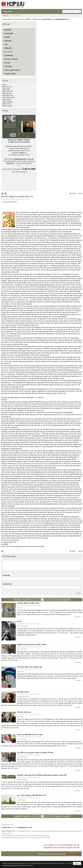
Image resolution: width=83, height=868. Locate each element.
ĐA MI (4, 85)
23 (39, 600)
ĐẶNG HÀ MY (7, 87)
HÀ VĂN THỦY (22, 739)
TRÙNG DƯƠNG (22, 780)
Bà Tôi (19, 621)
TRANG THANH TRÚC (10, 202)
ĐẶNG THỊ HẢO (7, 106)
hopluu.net (51, 854)
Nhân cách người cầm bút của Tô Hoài (30, 735)
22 (36, 600)
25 (46, 600)
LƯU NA (20, 608)
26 (49, 600)
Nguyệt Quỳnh (21, 800)
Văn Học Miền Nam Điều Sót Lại (28, 603)
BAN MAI (20, 717)
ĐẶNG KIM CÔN (8, 91)
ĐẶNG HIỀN (6, 89)
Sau (79, 193)
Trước (74, 193)
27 (52, 600)
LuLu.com (30, 159)
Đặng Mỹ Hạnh (7, 93)
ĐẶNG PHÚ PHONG (9, 98)
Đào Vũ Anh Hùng (22, 626)
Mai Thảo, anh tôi (23, 692)
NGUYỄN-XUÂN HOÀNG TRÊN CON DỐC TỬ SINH (35, 753)
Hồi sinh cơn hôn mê (24, 712)
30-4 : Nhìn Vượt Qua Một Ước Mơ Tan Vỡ (32, 795)
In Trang (2, 551)
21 (32, 600)
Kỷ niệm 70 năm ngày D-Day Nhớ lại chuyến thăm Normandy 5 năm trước (42, 775)
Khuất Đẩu (20, 671)
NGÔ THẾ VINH (22, 649)
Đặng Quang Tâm (7, 102)
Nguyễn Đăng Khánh (23, 696)
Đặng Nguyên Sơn (8, 95)
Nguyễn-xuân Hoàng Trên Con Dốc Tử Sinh (32, 644)
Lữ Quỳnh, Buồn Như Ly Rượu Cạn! (30, 667)
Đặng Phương (6, 100)
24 (42, 600)
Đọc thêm (78, 617)
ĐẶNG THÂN (6, 104)
